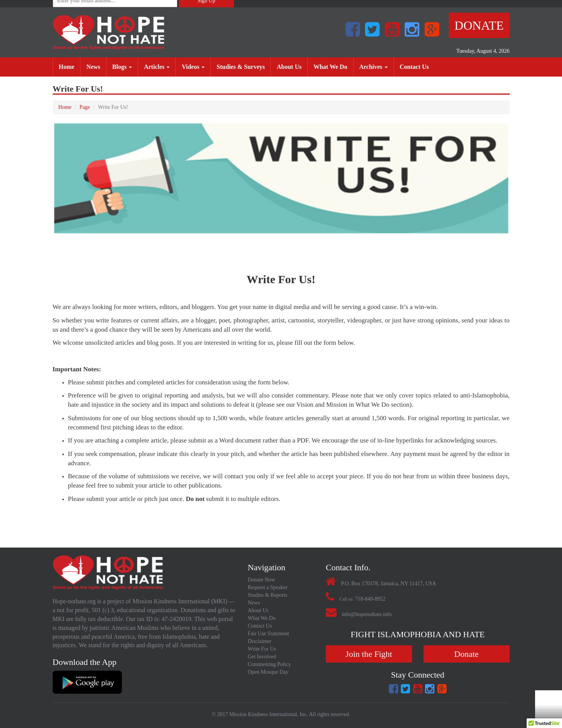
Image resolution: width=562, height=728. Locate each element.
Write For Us (262, 649)
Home (70, 66)
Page (85, 107)
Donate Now (261, 580)
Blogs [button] (122, 67)
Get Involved (262, 657)
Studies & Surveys (243, 66)
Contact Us (417, 66)
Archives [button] (374, 67)
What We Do (333, 66)
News (96, 66)
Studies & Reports (268, 595)
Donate (479, 25)
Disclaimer (259, 641)
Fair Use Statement (268, 634)
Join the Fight (369, 654)
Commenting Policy (269, 664)
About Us (292, 66)
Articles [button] (157, 67)
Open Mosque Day (268, 672)
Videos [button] (193, 67)
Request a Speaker (268, 587)
